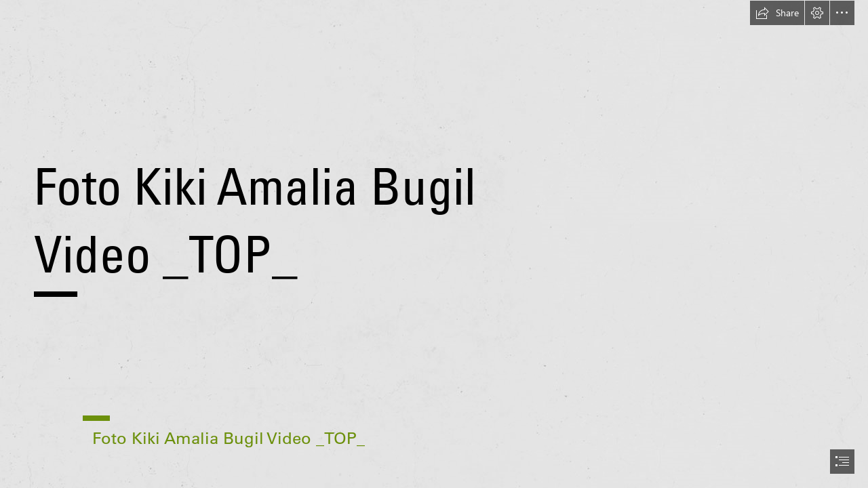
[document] (434, 244)
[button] (777, 13)
